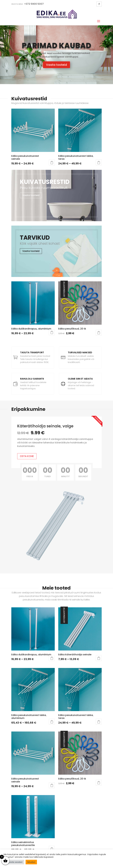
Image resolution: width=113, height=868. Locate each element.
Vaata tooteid (56, 65)
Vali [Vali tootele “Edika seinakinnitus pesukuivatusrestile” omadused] (52, 849)
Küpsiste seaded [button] (14, 862)
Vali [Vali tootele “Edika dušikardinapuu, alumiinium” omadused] (52, 332)
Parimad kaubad (56, 46)
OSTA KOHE (27, 456)
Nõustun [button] (31, 862)
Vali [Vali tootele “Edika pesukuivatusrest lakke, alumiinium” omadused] (52, 722)
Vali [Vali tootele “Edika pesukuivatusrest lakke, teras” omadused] (99, 162)
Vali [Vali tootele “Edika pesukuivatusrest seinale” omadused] (52, 162)
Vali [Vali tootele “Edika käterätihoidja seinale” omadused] (99, 658)
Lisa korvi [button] (99, 333)
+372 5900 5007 (34, 4)
